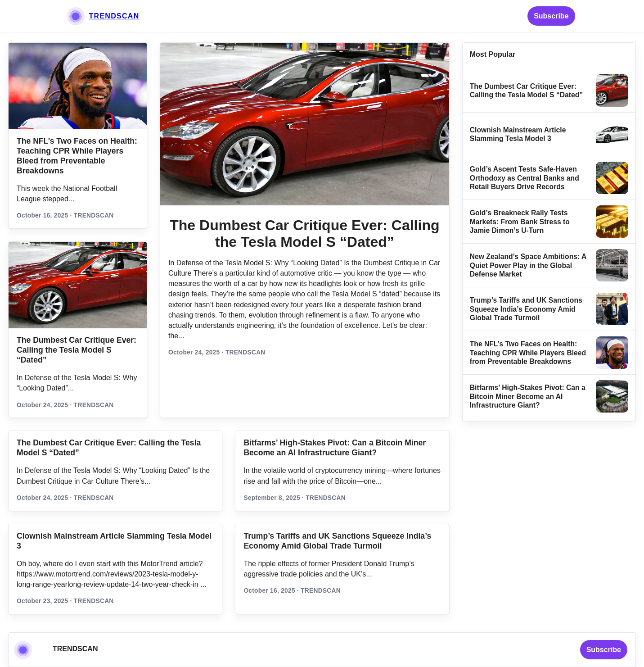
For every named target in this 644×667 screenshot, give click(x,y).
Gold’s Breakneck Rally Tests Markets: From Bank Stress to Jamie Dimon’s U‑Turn (520, 222)
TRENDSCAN (114, 16)
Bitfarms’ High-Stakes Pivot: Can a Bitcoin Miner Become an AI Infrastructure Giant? (528, 396)
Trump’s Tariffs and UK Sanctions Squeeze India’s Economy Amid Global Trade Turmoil (526, 309)
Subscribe (551, 16)
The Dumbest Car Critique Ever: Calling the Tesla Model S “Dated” (77, 350)
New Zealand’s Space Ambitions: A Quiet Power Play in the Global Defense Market (528, 265)
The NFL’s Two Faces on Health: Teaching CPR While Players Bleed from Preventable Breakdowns (528, 353)
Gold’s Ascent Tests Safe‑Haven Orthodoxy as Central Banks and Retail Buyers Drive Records (525, 178)
